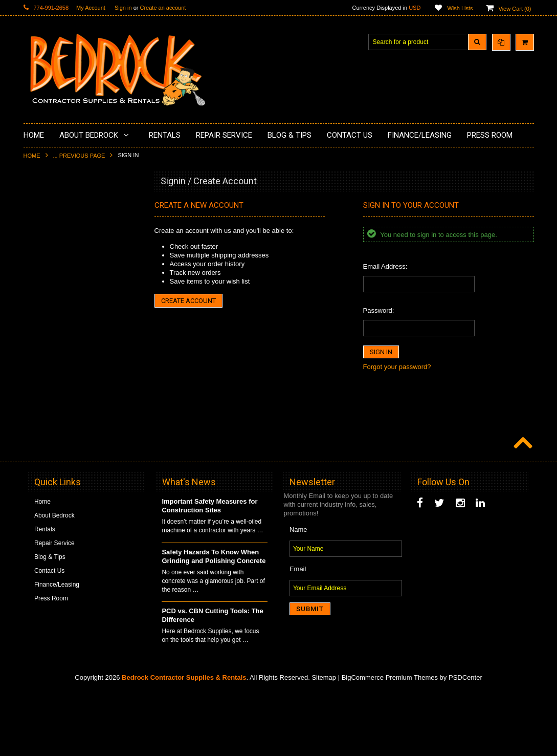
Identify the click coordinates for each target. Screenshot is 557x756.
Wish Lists (460, 8)
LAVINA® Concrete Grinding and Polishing (74, 313)
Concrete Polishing (55, 240)
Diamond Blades (52, 352)
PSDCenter (465, 741)
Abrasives (43, 404)
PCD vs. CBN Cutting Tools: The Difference (212, 680)
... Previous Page (79, 156)
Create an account (163, 8)
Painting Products (54, 291)
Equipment (44, 447)
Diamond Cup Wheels (60, 205)
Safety (38, 465)
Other (37, 482)
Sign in (123, 8)
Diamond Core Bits (55, 387)
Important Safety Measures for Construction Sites (209, 570)
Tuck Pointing (48, 370)
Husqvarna (44, 335)
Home (32, 156)
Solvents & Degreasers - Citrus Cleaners (72, 426)
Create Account (188, 301)
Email (298, 633)
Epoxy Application (54, 257)
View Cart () (515, 9)
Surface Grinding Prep (60, 222)
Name (298, 593)
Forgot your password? (397, 367)
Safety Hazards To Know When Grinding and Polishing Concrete (214, 620)
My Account (91, 8)
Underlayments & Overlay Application (80, 274)
